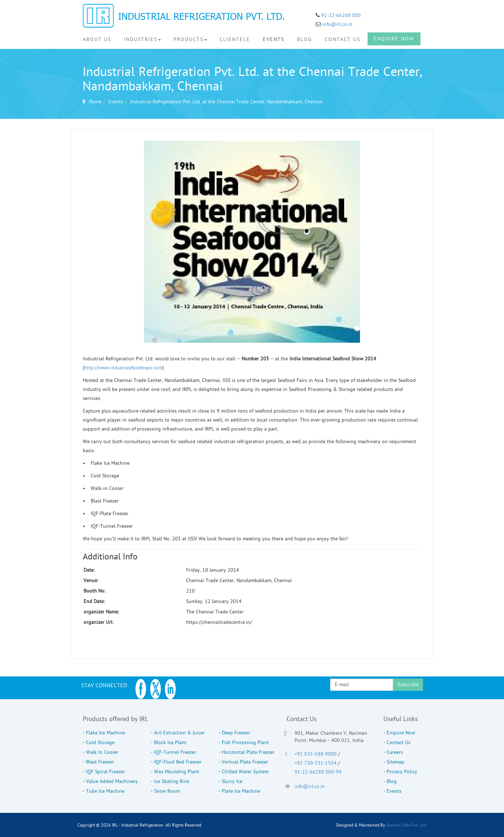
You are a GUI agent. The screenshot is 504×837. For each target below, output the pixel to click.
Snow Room (167, 791)
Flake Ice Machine (105, 733)
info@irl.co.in (337, 24)
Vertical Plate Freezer (245, 762)
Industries (142, 39)
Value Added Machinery (112, 781)
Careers (395, 752)
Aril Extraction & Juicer (179, 733)
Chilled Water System (245, 772)
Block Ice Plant (170, 742)
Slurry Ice (232, 781)
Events (274, 39)
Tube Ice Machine (105, 791)
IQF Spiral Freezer (105, 772)
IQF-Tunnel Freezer (175, 752)
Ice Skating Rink (172, 781)
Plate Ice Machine (241, 791)
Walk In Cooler (102, 752)
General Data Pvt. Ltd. (406, 825)
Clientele (235, 39)
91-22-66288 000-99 (318, 772)
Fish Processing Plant (245, 742)
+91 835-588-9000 (316, 754)
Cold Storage (100, 742)
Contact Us (343, 39)
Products (190, 39)
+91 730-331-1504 (316, 763)
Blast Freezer (100, 762)
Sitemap (395, 762)
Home (95, 102)
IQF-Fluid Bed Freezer (178, 762)
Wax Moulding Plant (177, 772)
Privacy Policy (402, 772)
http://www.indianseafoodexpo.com (123, 368)
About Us (97, 39)
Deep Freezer (236, 733)
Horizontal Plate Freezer (248, 752)
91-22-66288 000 (340, 15)
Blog (305, 39)
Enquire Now (394, 39)
